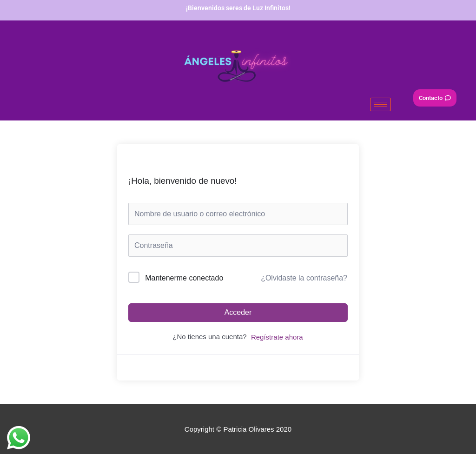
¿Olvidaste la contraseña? (304, 278)
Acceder (238, 312)
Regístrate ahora (277, 337)
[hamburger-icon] (380, 104)
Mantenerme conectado (184, 278)
